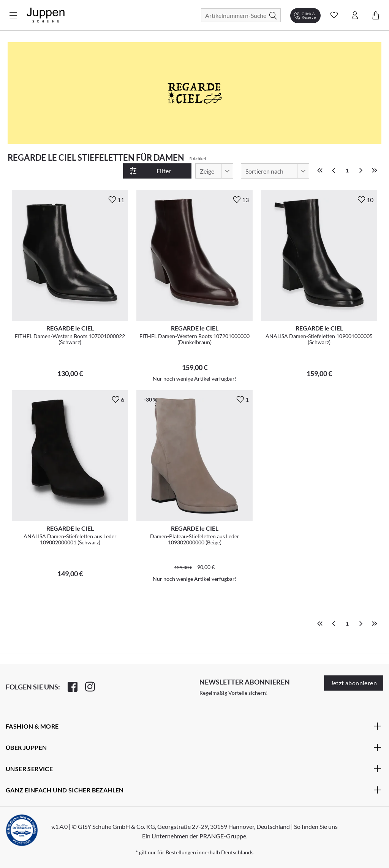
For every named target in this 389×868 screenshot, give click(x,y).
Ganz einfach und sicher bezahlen (194, 790)
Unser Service (194, 768)
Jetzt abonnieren (354, 683)
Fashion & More (194, 726)
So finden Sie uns (316, 826)
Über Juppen (194, 747)
